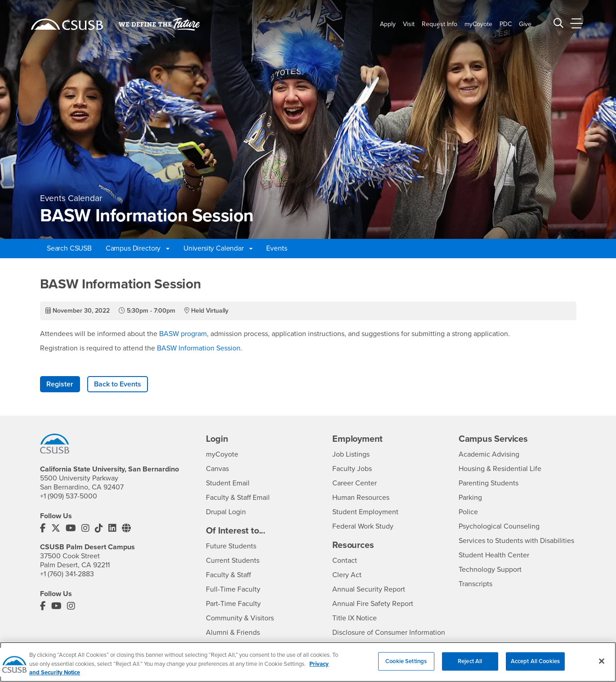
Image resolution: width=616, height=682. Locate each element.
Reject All (470, 666)
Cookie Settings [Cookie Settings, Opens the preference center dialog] (406, 666)
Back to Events (118, 384)
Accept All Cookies (535, 666)
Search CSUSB (69, 248)
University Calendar (218, 248)
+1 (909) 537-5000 (69, 496)
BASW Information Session (199, 348)
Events (277, 248)
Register (60, 384)
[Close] (602, 666)
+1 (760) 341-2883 (67, 574)
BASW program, (183, 334)
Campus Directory (138, 248)
